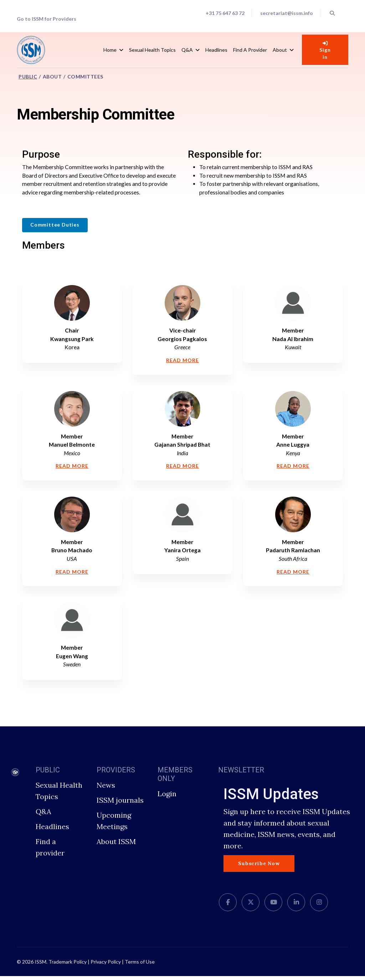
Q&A (187, 50)
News (106, 789)
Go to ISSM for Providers (47, 19)
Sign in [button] (325, 50)
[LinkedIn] (296, 906)
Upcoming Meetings (114, 825)
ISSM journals (120, 804)
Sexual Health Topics (152, 50)
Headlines (216, 50)
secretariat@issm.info (286, 13)
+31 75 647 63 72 (224, 13)
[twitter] (251, 906)
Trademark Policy (68, 966)
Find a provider (50, 851)
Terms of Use (140, 966)
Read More (182, 362)
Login (167, 798)
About (280, 50)
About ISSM (116, 845)
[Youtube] (273, 906)
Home (110, 50)
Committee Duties (55, 226)
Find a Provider (250, 50)
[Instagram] (319, 906)
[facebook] (228, 906)
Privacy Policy (106, 966)
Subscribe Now (259, 867)
